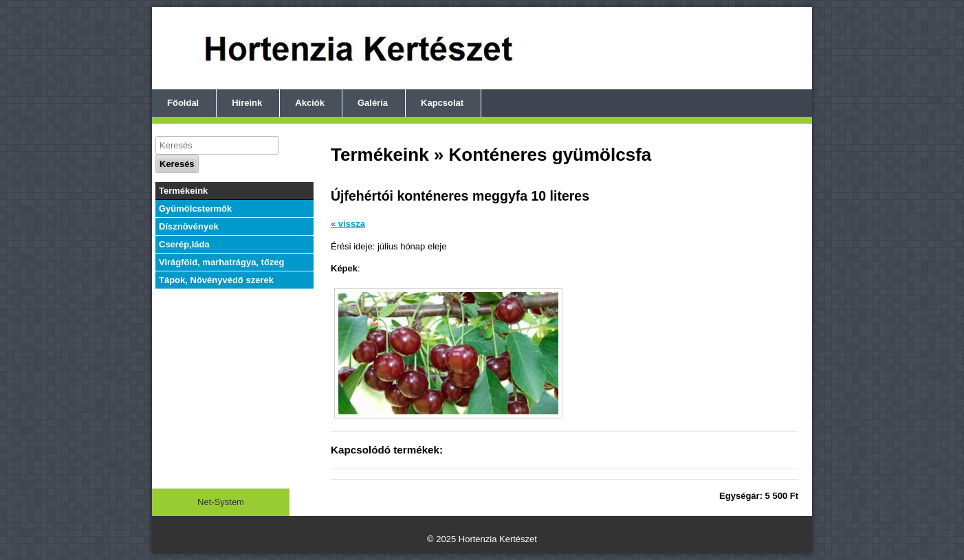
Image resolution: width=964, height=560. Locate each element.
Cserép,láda (184, 244)
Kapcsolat (442, 103)
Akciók (310, 103)
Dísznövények (189, 226)
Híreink (247, 103)
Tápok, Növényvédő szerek (216, 280)
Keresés (177, 164)
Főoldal (183, 103)
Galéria (373, 103)
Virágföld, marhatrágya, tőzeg (222, 262)
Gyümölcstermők (195, 209)
